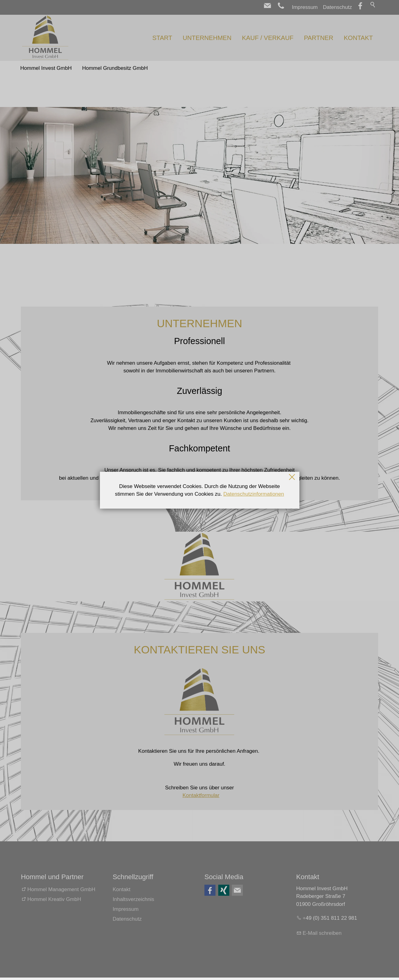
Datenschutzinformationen (254, 494)
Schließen (292, 477)
